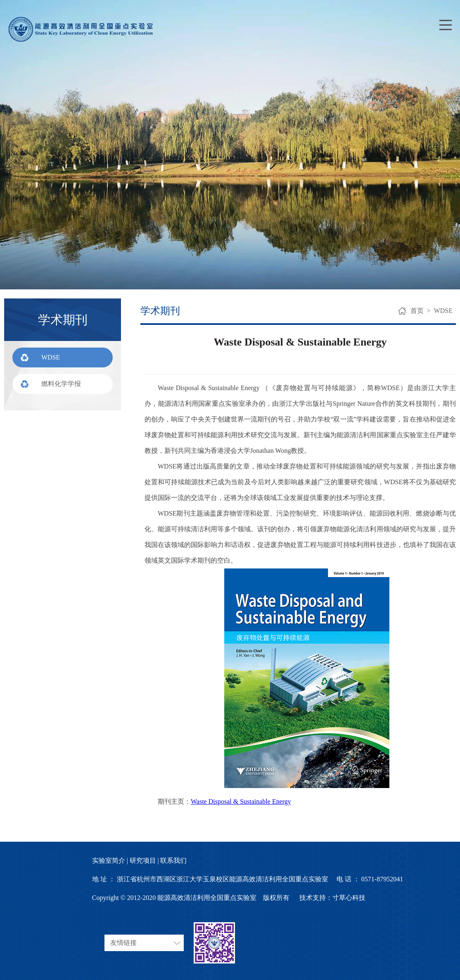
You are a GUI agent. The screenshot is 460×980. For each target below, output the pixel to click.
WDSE (51, 357)
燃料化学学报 (61, 384)
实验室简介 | (110, 860)
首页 (417, 311)
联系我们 (173, 860)
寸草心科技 (349, 898)
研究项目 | (144, 860)
